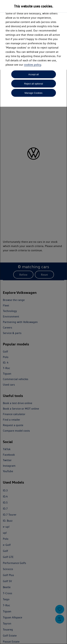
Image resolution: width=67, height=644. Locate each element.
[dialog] (33, 322)
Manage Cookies (33, 93)
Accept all (34, 74)
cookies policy (33, 65)
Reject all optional (33, 84)
